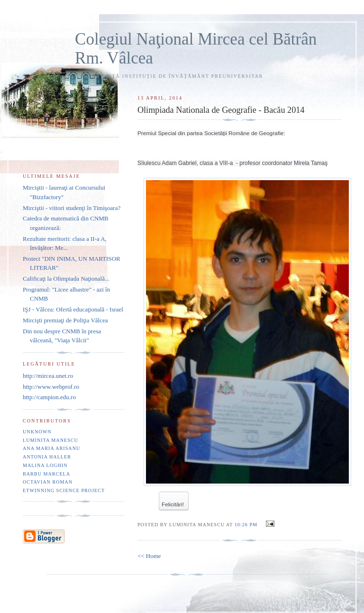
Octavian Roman (48, 482)
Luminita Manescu (50, 440)
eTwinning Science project (64, 490)
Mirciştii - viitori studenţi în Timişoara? (72, 208)
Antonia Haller (47, 457)
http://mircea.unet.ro (48, 376)
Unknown (37, 432)
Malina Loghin (45, 465)
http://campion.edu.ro (49, 397)
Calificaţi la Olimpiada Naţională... (66, 279)
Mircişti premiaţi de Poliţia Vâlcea (65, 320)
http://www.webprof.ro (51, 387)
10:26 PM (246, 525)
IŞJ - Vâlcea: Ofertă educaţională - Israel (73, 309)
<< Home (149, 556)
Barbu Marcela (46, 474)
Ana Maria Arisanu (51, 448)
